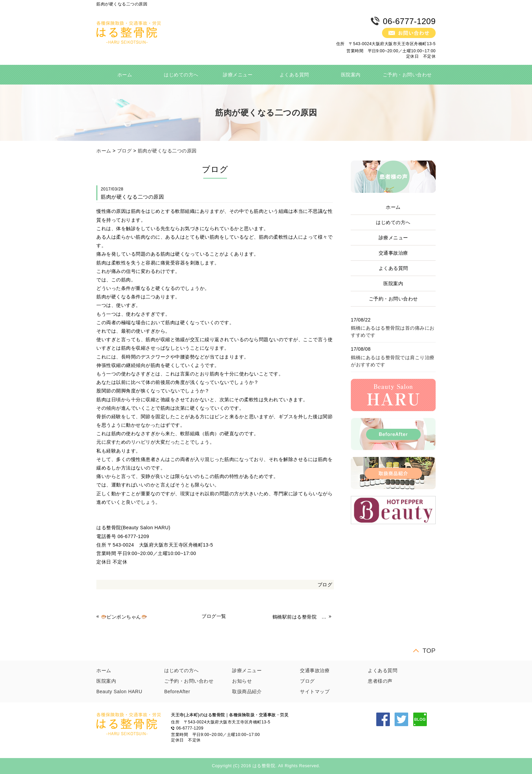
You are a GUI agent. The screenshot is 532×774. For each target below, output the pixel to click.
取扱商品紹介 (247, 692)
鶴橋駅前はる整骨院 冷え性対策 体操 (300, 617)
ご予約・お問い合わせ (407, 75)
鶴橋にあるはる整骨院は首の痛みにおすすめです (393, 331)
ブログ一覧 (214, 616)
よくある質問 (294, 75)
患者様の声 (380, 681)
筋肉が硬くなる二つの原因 (167, 151)
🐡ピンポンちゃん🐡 (124, 617)
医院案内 (351, 75)
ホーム (125, 75)
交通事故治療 (393, 253)
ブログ (125, 151)
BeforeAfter (177, 692)
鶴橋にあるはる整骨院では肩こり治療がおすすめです (393, 361)
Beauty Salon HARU (119, 692)
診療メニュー (238, 75)
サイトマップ (315, 692)
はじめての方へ (181, 75)
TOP (429, 651)
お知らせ (242, 681)
